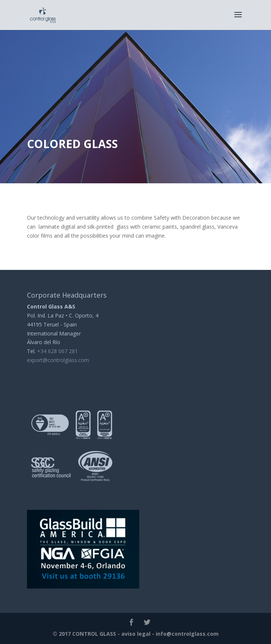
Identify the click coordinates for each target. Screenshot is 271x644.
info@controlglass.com (187, 634)
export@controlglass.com (58, 360)
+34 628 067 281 (57, 351)
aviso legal (136, 634)
